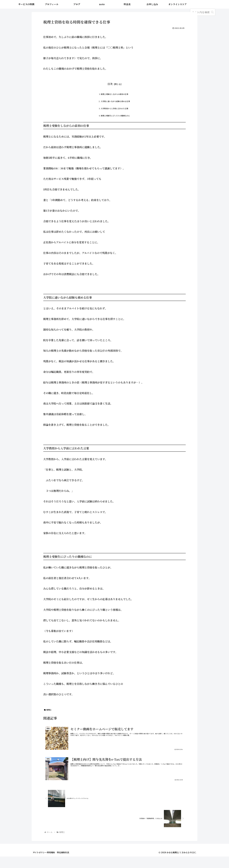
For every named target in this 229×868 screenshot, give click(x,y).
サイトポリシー (41, 864)
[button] (212, 12)
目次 (110, 84)
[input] (203, 12)
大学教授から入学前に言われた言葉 (114, 115)
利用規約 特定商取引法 (62, 864)
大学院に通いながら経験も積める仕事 (116, 105)
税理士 (48, 720)
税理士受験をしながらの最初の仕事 (114, 96)
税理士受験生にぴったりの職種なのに (116, 125)
